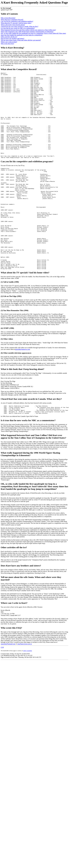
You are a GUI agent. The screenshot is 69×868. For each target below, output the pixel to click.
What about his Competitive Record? (12, 20)
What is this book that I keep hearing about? (22, 407)
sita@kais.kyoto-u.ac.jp (24, 683)
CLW (2, 686)
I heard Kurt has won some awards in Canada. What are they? (20, 26)
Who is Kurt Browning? (8, 18)
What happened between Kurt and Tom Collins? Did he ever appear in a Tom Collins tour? (28, 30)
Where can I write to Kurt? (9, 42)
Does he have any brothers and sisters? (13, 38)
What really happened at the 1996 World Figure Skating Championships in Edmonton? (27, 32)
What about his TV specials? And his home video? (16, 23)
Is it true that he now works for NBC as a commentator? (18, 28)
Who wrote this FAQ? (7, 44)
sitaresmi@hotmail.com (8, 683)
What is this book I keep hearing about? (13, 25)
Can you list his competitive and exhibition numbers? (17, 21)
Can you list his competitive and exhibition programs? (27, 179)
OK (3, 523)
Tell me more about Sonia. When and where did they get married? (21, 40)
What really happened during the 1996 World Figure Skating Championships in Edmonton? (30, 493)
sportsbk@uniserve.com (23, 387)
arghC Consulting (28, 690)
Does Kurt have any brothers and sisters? (21, 605)
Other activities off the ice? (9, 37)
